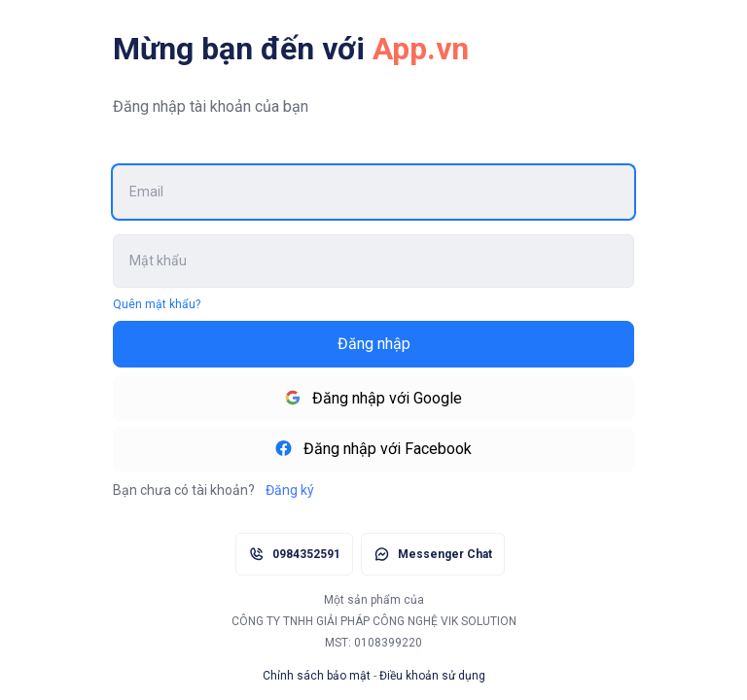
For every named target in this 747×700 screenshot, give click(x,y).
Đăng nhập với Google (373, 398)
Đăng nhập (374, 344)
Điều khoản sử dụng (432, 676)
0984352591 (306, 554)
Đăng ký (288, 490)
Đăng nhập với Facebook (373, 449)
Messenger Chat (445, 554)
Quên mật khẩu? (157, 304)
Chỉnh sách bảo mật (317, 676)
